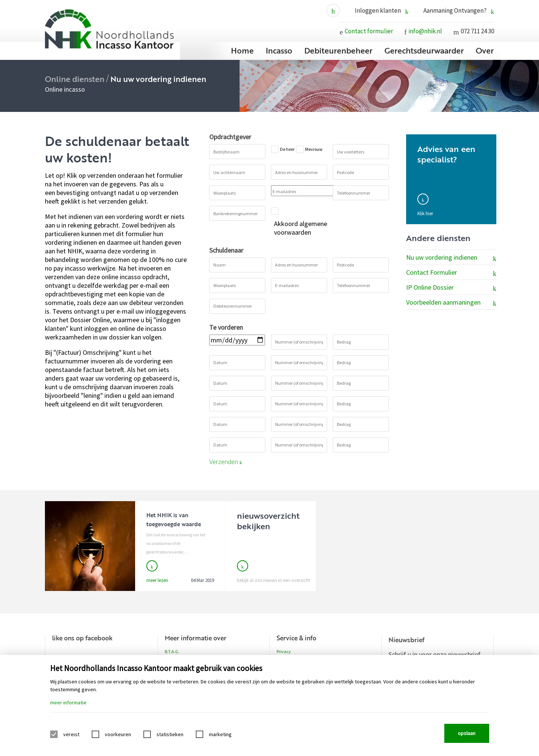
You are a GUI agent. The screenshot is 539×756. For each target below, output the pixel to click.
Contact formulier (369, 31)
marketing (220, 734)
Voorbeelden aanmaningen (451, 303)
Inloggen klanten (382, 11)
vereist (71, 734)
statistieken (170, 734)
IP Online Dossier (451, 288)
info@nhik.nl (425, 31)
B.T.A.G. (172, 651)
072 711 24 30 (477, 31)
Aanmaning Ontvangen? (459, 11)
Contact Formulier (451, 273)
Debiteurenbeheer (338, 50)
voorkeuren (118, 734)
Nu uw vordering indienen (451, 258)
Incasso (279, 50)
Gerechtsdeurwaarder (424, 50)
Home (242, 50)
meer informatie (68, 702)
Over (485, 50)
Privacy (284, 651)
